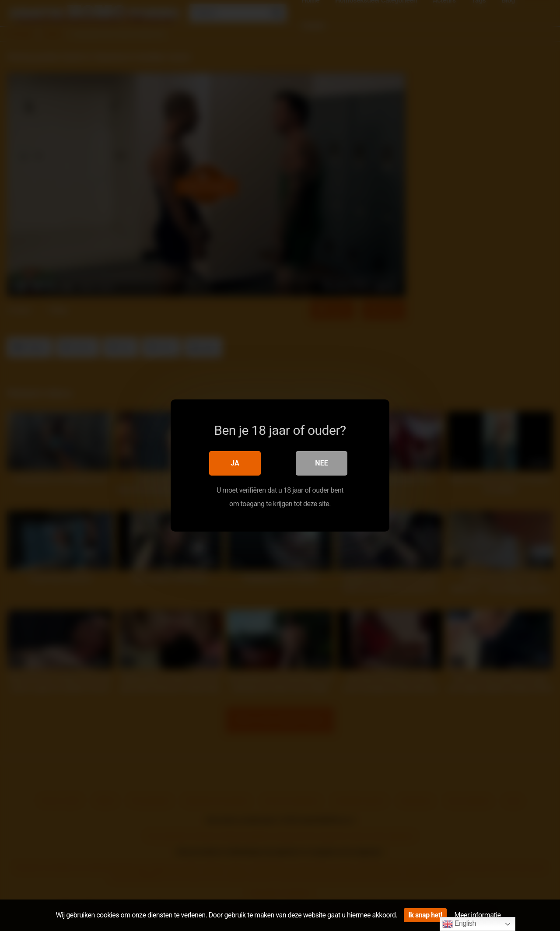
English (459, 924)
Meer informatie (478, 915)
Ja (235, 463)
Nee (321, 463)
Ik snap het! (425, 915)
